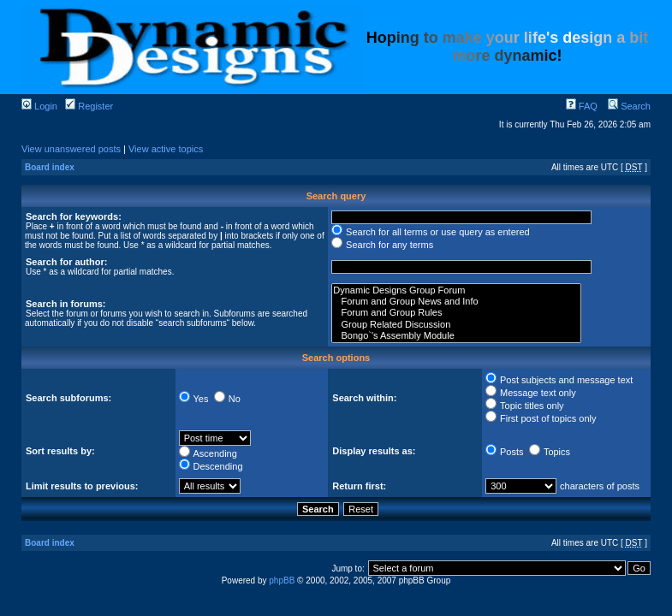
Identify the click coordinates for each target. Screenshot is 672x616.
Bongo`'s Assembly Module (456, 336)
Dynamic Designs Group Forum (456, 290)
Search (629, 106)
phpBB (282, 580)
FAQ (582, 106)
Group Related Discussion (456, 325)
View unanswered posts (71, 149)
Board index (50, 167)
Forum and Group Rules (456, 313)
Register (89, 106)
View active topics (166, 149)
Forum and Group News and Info (456, 302)
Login (39, 106)
